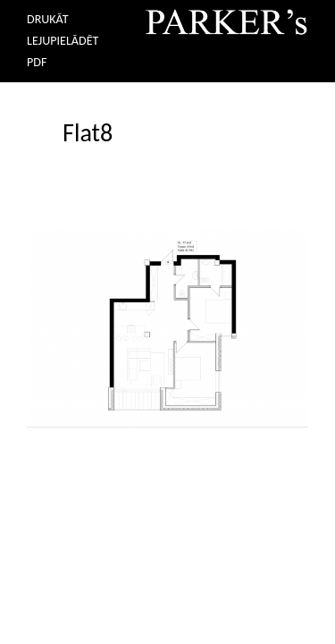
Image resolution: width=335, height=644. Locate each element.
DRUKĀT (48, 19)
